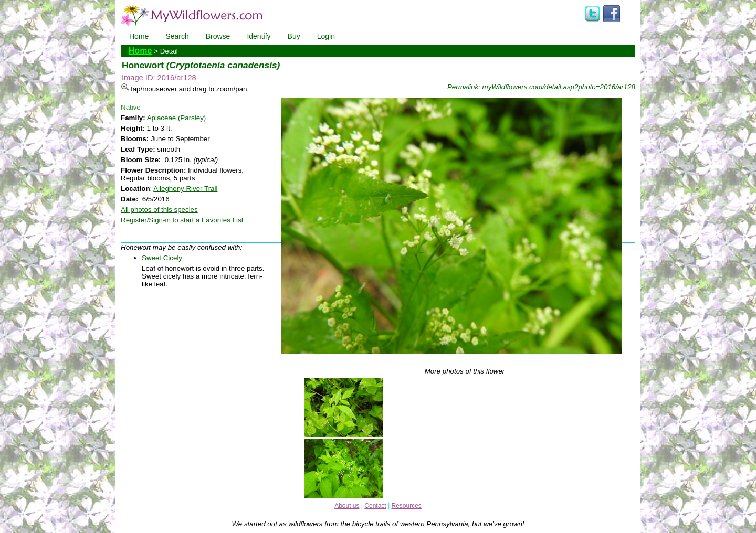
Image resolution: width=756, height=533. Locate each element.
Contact (375, 506)
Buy (294, 36)
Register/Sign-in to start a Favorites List (182, 220)
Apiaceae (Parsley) (177, 118)
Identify (259, 36)
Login (326, 36)
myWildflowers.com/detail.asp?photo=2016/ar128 (559, 87)
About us (347, 506)
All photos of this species (159, 210)
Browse (218, 36)
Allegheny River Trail (185, 189)
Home (139, 36)
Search (177, 36)
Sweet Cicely (162, 258)
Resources (406, 506)
